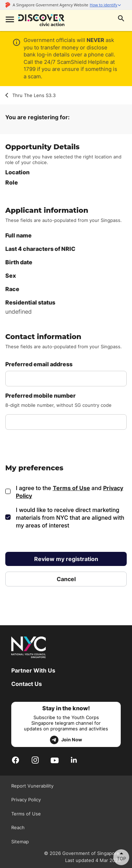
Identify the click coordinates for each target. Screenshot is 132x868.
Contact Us (27, 684)
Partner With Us (33, 670)
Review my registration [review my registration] (66, 559)
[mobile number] (66, 422)
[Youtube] (55, 760)
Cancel (66, 579)
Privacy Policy (26, 800)
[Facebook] (15, 760)
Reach (18, 827)
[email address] (66, 379)
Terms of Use (71, 488)
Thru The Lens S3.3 (30, 95)
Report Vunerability (32, 786)
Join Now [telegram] (66, 740)
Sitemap (20, 842)
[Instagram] (35, 760)
